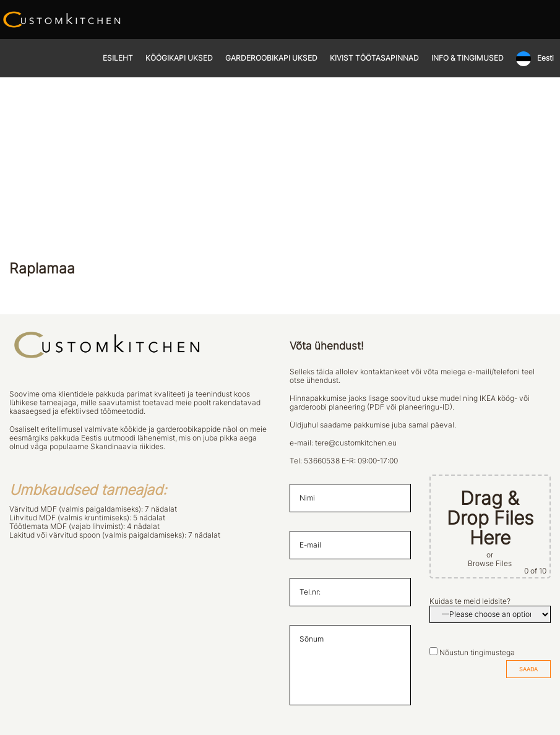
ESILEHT (118, 58)
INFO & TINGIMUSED (467, 58)
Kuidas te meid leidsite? (470, 601)
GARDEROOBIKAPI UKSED (271, 58)
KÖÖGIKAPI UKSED (179, 58)
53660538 (322, 461)
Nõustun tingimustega (477, 653)
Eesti (545, 58)
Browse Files (490, 564)
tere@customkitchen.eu (356, 443)
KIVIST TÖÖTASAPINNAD (374, 58)
